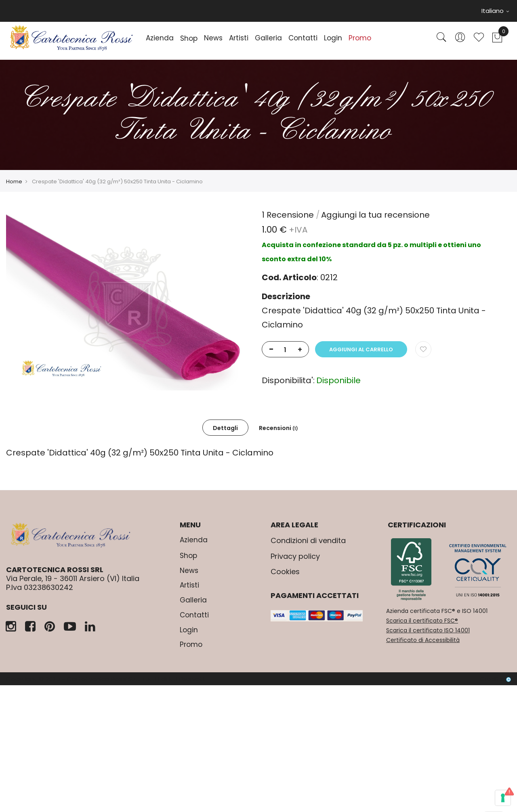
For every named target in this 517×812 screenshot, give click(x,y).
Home (14, 181)
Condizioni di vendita (308, 540)
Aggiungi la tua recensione (375, 215)
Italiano (495, 11)
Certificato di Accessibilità (423, 640)
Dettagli (225, 428)
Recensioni (278, 428)
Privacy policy (295, 556)
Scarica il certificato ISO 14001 (428, 630)
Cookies (285, 572)
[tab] (225, 428)
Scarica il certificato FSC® (422, 621)
